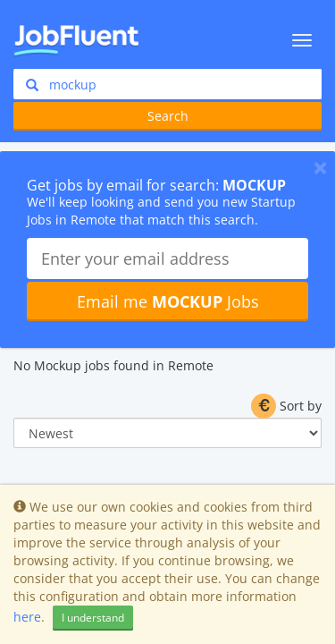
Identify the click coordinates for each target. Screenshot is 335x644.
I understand (93, 618)
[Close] (320, 167)
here (27, 617)
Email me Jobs (168, 301)
